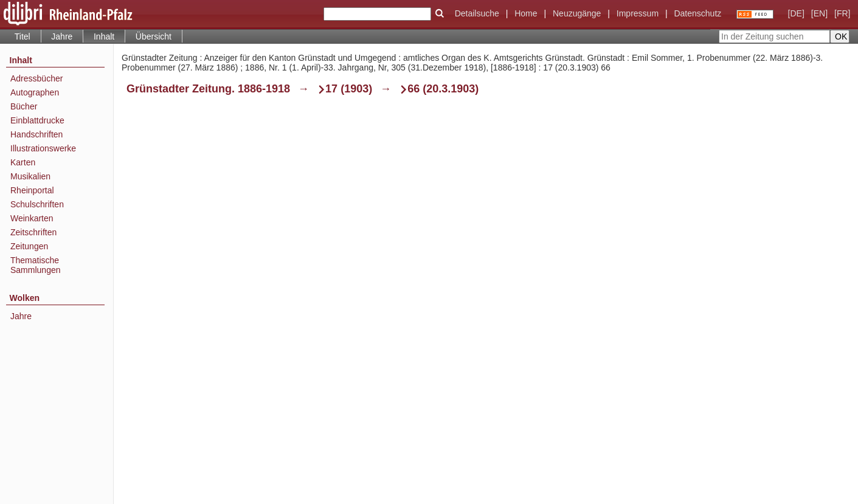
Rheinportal (32, 190)
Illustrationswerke (43, 148)
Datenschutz (697, 13)
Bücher (24, 106)
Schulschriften (37, 204)
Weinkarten (32, 218)
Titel (22, 36)
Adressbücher (36, 78)
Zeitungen (29, 246)
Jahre (62, 36)
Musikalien (30, 176)
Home (526, 13)
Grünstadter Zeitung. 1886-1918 (208, 89)
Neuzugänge (577, 13)
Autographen (35, 92)
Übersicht (154, 36)
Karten (23, 162)
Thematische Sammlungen (36, 265)
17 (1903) (349, 89)
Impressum (638, 13)
